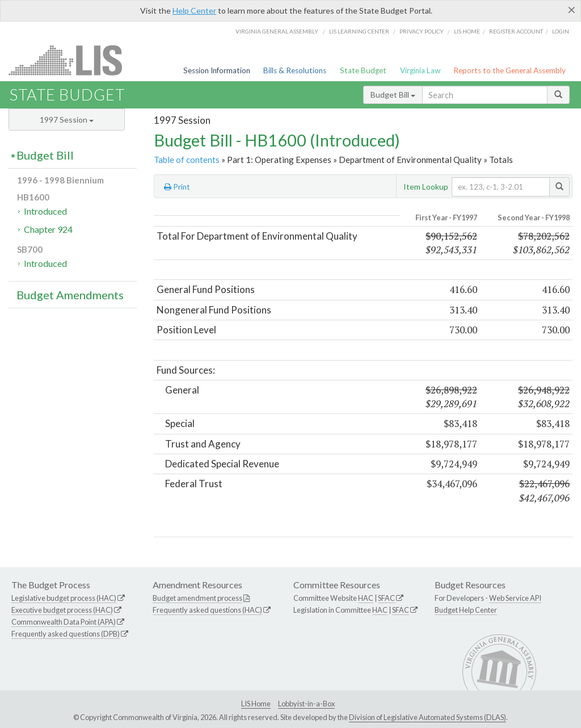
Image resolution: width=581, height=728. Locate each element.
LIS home (467, 31)
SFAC (386, 598)
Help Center (194, 11)
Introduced (45, 211)
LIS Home (256, 704)
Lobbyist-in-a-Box (306, 704)
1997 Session (67, 120)
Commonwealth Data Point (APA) (64, 622)
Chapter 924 (48, 229)
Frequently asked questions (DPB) (66, 634)
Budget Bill (393, 95)
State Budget (363, 70)
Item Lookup (426, 187)
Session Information (217, 70)
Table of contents (187, 160)
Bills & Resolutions (295, 70)
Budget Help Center (466, 610)
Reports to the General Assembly (510, 70)
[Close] (572, 10)
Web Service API (515, 598)
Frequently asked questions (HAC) (207, 610)
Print (177, 187)
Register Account (516, 31)
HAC (366, 598)
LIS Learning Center (359, 31)
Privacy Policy (422, 31)
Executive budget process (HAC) (62, 610)
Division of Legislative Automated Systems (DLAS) (428, 717)
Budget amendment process (197, 598)
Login (561, 31)
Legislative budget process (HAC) (64, 598)
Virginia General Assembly (277, 31)
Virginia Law (420, 70)
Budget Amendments (70, 295)
